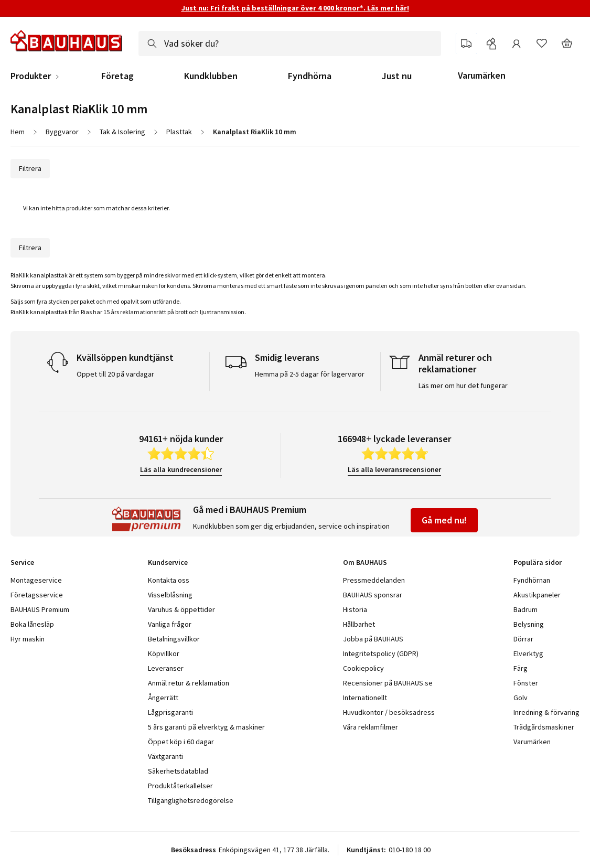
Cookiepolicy (363, 668)
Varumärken (482, 75)
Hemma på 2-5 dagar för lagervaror (310, 374)
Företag (117, 76)
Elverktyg (528, 653)
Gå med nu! (444, 520)
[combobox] (290, 44)
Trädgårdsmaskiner (544, 727)
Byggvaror (62, 132)
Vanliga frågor (170, 624)
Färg (521, 668)
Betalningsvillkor (174, 639)
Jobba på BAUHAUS (373, 639)
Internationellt (365, 698)
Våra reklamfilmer (371, 727)
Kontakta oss (169, 580)
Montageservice (36, 580)
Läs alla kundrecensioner (181, 469)
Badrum (525, 609)
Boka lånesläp (32, 624)
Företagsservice (37, 595)
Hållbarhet (359, 624)
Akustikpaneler (537, 595)
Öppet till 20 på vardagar (115, 374)
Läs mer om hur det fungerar (463, 385)
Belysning (529, 624)
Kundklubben (211, 76)
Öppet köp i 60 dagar (181, 742)
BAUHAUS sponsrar (373, 595)
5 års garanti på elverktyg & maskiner (206, 727)
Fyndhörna (310, 76)
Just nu (397, 76)
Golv (521, 698)
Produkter (31, 76)
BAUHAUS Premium (40, 609)
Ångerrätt (163, 698)
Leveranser (166, 668)
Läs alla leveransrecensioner (394, 469)
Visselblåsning (170, 595)
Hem (18, 132)
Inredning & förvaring (546, 712)
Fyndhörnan (532, 580)
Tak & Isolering (122, 132)
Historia (355, 609)
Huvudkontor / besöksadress (389, 712)
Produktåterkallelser (180, 786)
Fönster (526, 683)
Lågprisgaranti (170, 712)
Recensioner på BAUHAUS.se (388, 683)
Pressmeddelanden (374, 580)
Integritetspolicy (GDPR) (381, 653)
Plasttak (179, 132)
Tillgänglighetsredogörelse (191, 800)
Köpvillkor (164, 653)
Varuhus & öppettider (181, 609)
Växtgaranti (165, 756)
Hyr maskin (28, 639)
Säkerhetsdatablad (178, 771)
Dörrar (523, 639)
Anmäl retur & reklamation (189, 683)
